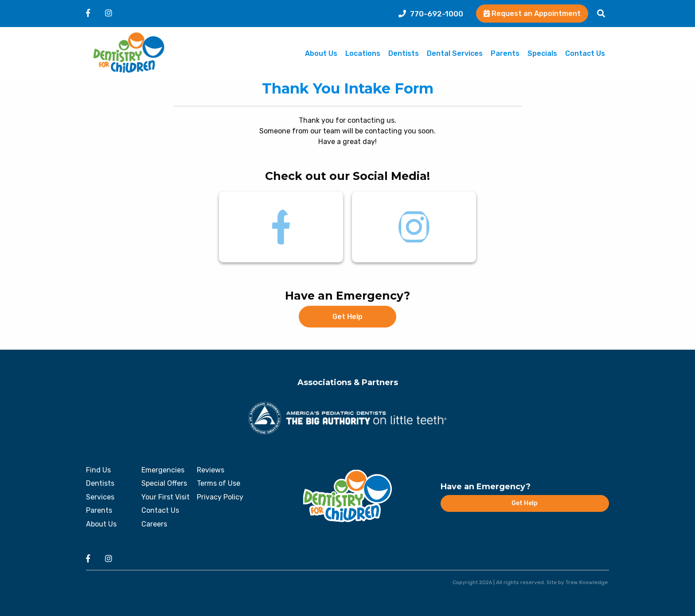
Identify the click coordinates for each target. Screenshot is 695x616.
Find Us (98, 470)
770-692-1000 (431, 14)
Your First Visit (166, 497)
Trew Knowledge (587, 582)
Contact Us (585, 54)
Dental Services (455, 54)
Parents (505, 54)
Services (100, 497)
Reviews (211, 470)
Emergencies (163, 470)
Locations (363, 54)
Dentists (404, 54)
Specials (542, 54)
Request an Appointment (532, 14)
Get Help (347, 317)
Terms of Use (219, 483)
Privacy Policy (220, 497)
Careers (154, 524)
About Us (321, 54)
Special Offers (164, 483)
